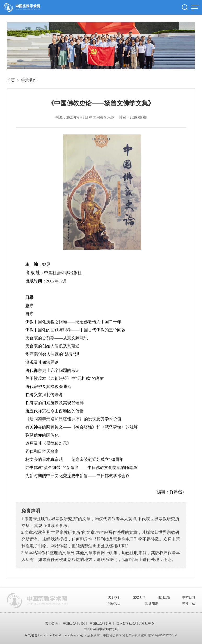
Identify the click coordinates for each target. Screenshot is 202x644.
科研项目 (114, 604)
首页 (11, 80)
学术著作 (29, 80)
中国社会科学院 (74, 623)
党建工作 (139, 597)
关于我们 (114, 597)
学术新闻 (189, 597)
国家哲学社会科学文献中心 (135, 623)
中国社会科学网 (100, 623)
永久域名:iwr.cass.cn (38, 635)
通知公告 (164, 597)
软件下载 (189, 604)
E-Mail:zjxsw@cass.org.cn (70, 635)
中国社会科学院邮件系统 (101, 629)
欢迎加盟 (152, 604)
